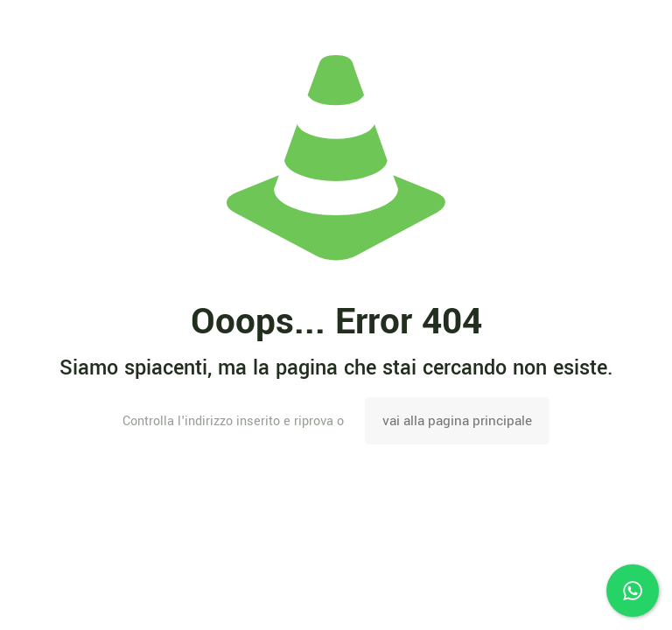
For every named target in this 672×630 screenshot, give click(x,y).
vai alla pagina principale (457, 421)
